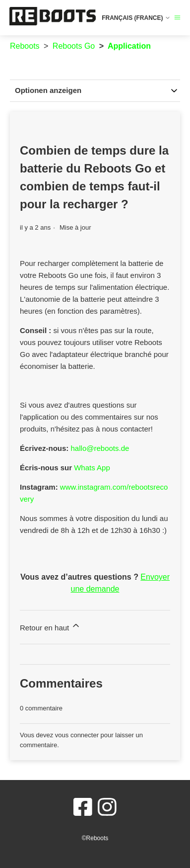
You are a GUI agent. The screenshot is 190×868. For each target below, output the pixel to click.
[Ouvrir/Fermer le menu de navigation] (177, 18)
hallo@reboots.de (100, 448)
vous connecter (77, 735)
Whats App (92, 468)
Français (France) (136, 18)
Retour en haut (50, 626)
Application (129, 46)
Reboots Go (74, 46)
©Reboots (95, 838)
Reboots (25, 46)
